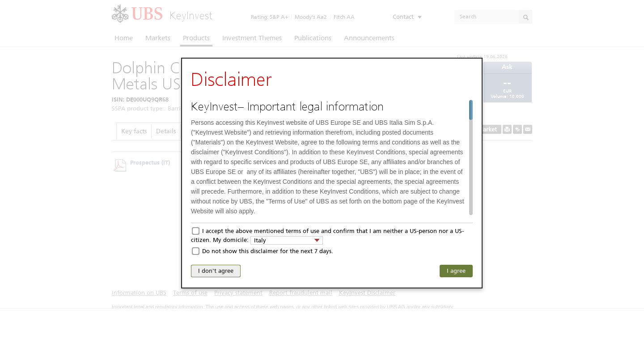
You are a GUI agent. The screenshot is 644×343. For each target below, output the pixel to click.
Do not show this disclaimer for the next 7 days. (268, 251)
